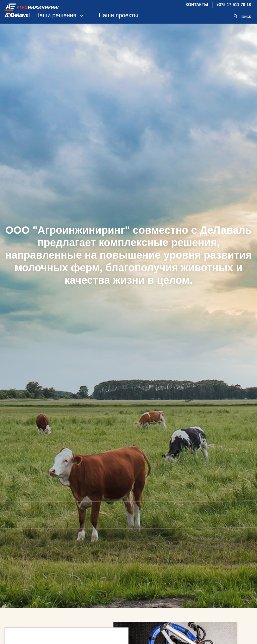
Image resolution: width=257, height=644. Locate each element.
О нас (14, 15)
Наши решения (60, 15)
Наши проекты (118, 15)
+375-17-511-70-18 (234, 5)
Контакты (197, 5)
